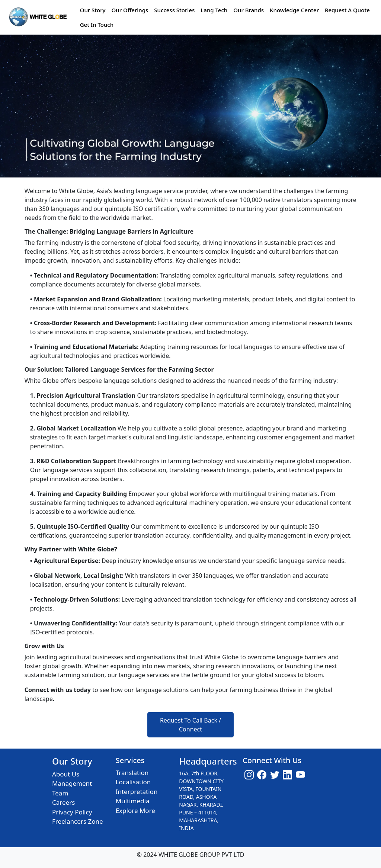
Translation (132, 773)
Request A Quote (347, 10)
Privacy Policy (72, 812)
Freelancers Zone (78, 821)
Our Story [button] (93, 10)
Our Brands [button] (249, 10)
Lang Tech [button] (214, 10)
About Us (66, 774)
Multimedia (133, 801)
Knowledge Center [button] (294, 10)
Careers (63, 802)
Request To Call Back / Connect (190, 725)
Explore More (135, 811)
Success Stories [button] (174, 10)
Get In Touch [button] (97, 25)
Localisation (133, 782)
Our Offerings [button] (130, 10)
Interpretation (137, 792)
